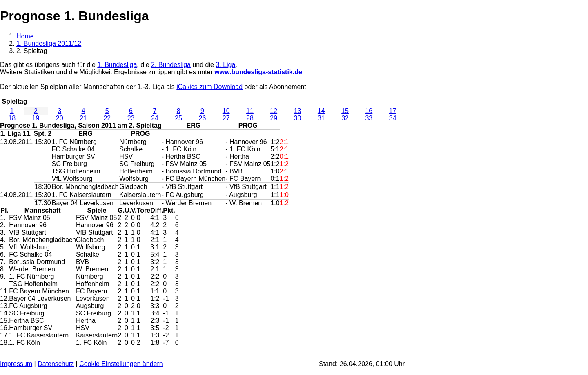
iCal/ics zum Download (209, 87)
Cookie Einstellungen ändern (121, 364)
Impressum (16, 364)
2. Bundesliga (171, 65)
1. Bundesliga (117, 65)
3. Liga (225, 65)
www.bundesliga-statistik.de (258, 72)
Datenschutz (56, 364)
